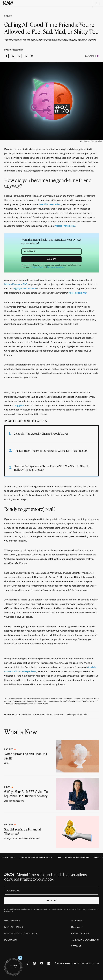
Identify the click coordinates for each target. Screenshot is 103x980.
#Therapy (71, 714)
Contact (76, 927)
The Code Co (92, 963)
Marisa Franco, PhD (65, 226)
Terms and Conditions (56, 267)
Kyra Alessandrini (15, 50)
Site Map (76, 946)
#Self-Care (27, 714)
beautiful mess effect (50, 204)
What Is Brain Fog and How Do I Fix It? (26, 756)
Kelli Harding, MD (78, 293)
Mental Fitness (14, 927)
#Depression (60, 714)
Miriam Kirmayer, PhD (16, 284)
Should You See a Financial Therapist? (23, 831)
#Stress (49, 714)
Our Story (77, 921)
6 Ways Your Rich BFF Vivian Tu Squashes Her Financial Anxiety (26, 794)
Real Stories (12, 921)
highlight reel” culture (25, 289)
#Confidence (39, 714)
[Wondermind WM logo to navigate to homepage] (21, 3)
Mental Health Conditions (21, 933)
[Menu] (98, 3)
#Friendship (83, 714)
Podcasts (11, 940)
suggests (20, 405)
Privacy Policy (38, 267)
